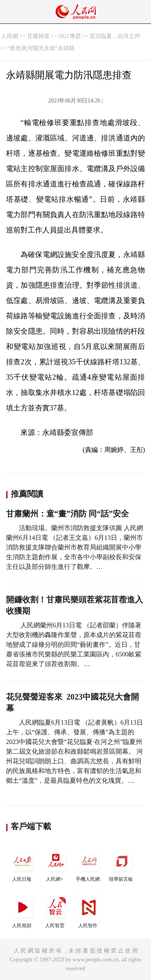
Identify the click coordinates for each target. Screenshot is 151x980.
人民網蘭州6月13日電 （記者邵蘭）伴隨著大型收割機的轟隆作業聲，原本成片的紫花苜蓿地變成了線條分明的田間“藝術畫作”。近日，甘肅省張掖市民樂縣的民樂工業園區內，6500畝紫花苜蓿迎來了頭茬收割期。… (74, 645)
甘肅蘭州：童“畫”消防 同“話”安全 (67, 514)
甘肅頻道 (38, 36)
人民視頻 (23, 911)
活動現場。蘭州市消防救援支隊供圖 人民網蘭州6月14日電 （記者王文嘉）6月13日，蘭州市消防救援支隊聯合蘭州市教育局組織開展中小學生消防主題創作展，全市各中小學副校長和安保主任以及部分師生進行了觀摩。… (74, 547)
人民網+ (56, 864)
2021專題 (70, 36)
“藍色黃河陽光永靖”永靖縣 (41, 48)
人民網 (10, 36)
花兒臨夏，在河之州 (115, 36)
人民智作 (89, 911)
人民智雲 (56, 911)
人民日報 (23, 864)
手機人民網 (89, 864)
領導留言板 (122, 864)
